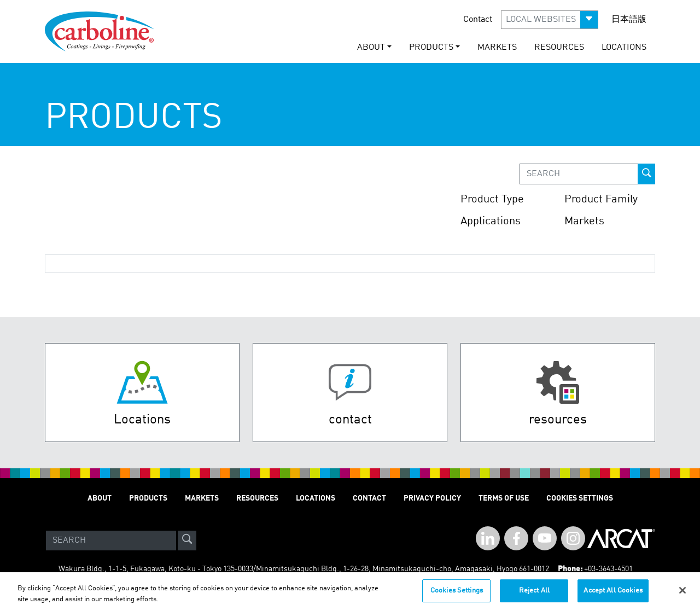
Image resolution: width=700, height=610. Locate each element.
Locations (624, 48)
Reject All (534, 596)
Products (148, 498)
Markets (497, 48)
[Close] (682, 596)
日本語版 (629, 20)
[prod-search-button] (646, 174)
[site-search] (187, 541)
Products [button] (431, 48)
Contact (478, 20)
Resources (559, 48)
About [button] (371, 48)
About (100, 498)
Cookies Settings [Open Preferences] (580, 498)
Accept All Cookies (613, 596)
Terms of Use (504, 498)
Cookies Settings (457, 596)
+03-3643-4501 (608, 569)
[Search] (111, 541)
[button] (550, 20)
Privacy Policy (432, 498)
